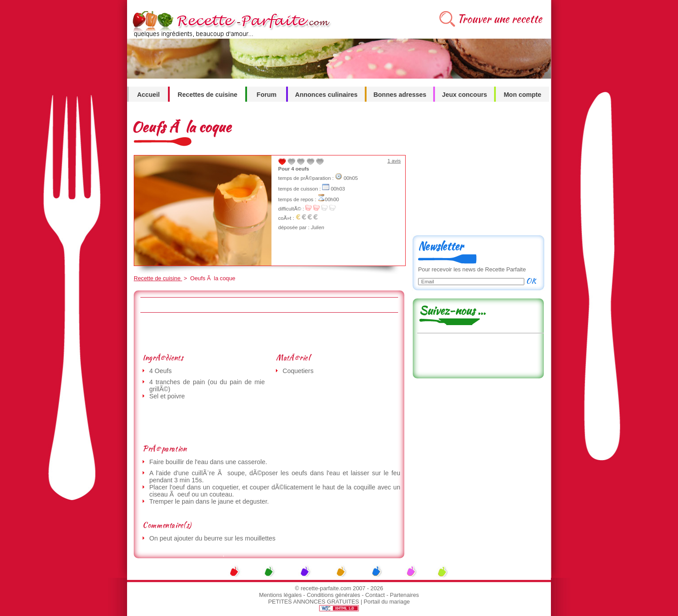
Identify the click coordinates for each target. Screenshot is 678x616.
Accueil (148, 95)
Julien (318, 227)
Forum (267, 95)
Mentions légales (280, 595)
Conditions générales (333, 595)
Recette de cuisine (158, 278)
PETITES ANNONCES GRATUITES (314, 602)
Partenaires (405, 595)
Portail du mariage (387, 602)
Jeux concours (465, 95)
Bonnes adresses (400, 95)
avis (394, 161)
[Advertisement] (269, 333)
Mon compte (523, 95)
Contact (375, 595)
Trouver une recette (500, 19)
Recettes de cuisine (207, 95)
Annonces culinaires (326, 95)
